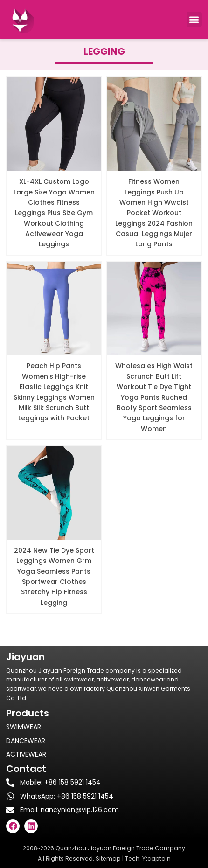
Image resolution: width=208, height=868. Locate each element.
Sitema (106, 858)
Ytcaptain (156, 858)
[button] (194, 19)
